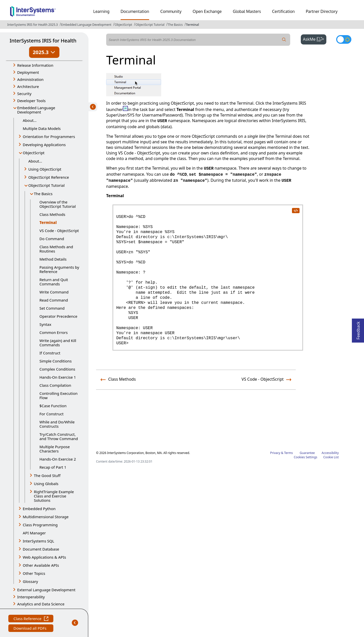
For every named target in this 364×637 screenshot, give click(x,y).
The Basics (175, 25)
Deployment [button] (28, 72)
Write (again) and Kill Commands (58, 343)
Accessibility (330, 453)
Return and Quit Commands (54, 282)
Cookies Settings (305, 457)
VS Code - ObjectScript (59, 231)
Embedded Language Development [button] (36, 110)
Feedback (358, 329)
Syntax (45, 324)
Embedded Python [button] (39, 509)
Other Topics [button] (34, 573)
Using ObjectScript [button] (45, 169)
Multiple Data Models (42, 128)
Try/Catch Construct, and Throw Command (59, 436)
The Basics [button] (43, 194)
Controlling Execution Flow (59, 395)
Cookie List (331, 457)
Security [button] (24, 94)
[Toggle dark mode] (344, 39)
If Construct (50, 353)
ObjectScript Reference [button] (49, 177)
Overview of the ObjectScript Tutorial (58, 204)
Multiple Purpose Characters (55, 449)
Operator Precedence (58, 316)
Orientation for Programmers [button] (49, 136)
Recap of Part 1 (53, 467)
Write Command (54, 292)
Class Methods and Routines (56, 249)
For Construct (51, 414)
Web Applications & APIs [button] (44, 557)
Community (171, 11)
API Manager (34, 533)
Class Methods (52, 214)
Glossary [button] (30, 581)
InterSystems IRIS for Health (43, 41)
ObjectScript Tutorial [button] (47, 185)
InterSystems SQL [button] (38, 541)
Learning (101, 11)
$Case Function (53, 406)
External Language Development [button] (46, 590)
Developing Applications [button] (44, 145)
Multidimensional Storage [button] (46, 517)
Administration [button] (30, 79)
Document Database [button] (41, 549)
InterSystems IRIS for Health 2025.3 (33, 25)
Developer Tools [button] (31, 101)
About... (30, 120)
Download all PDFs (30, 629)
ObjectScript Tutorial (150, 25)
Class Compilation (55, 385)
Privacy (275, 453)
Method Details (53, 259)
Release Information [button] (35, 65)
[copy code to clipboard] (295, 210)
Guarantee (307, 453)
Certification (283, 11)
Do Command (52, 239)
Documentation (135, 11)
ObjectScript (123, 25)
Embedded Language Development (86, 25)
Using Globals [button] (46, 484)
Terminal (192, 25)
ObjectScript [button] (34, 153)
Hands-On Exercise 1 (58, 377)
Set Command (52, 308)
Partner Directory (322, 11)
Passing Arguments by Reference (59, 269)
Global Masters (247, 11)
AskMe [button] (315, 39)
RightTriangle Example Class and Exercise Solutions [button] (54, 496)
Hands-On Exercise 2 (58, 459)
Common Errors (54, 332)
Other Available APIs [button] (41, 565)
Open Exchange (207, 11)
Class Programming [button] (40, 525)
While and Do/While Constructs (57, 424)
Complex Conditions (57, 369)
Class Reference (31, 619)
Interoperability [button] (31, 597)
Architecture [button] (28, 86)
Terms (289, 453)
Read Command (54, 300)
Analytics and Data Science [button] (41, 604)
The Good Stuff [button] (47, 475)
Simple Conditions (55, 361)
